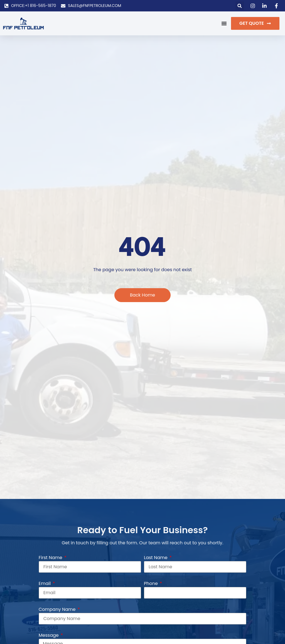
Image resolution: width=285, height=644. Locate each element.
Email (45, 583)
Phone (151, 583)
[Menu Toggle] (224, 23)
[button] (240, 6)
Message (49, 635)
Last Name (156, 558)
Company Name (58, 609)
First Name (51, 558)
